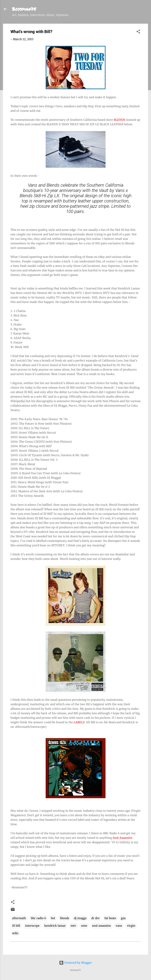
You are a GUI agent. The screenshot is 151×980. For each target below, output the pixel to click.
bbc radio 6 (38, 918)
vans (119, 926)
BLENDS (119, 120)
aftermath (19, 918)
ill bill (16, 926)
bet (53, 918)
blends (65, 918)
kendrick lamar (55, 926)
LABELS (79, 722)
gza (123, 918)
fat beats (110, 918)
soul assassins (101, 926)
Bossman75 (24, 9)
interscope (32, 926)
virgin (131, 926)
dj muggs (80, 918)
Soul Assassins (122, 838)
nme (84, 926)
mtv (73, 926)
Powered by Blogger (75, 963)
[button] (138, 32)
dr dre (95, 918)
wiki (15, 933)
